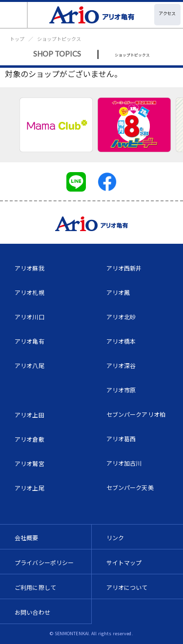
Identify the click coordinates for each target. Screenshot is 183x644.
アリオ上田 (30, 415)
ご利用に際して (35, 587)
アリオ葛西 (121, 439)
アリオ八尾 (30, 365)
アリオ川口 (30, 317)
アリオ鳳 (118, 292)
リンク (115, 537)
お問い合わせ (32, 612)
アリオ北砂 (121, 317)
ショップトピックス (59, 39)
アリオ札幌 (30, 292)
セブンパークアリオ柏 (136, 414)
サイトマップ (124, 562)
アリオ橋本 (121, 341)
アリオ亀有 (30, 341)
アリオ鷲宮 (30, 463)
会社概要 (27, 537)
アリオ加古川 (124, 463)
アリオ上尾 (30, 488)
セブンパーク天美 (130, 487)
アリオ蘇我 (30, 268)
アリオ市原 (121, 390)
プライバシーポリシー (44, 562)
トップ (17, 39)
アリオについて (127, 587)
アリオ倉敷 (30, 439)
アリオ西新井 (124, 268)
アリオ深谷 (121, 365)
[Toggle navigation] (14, 15)
